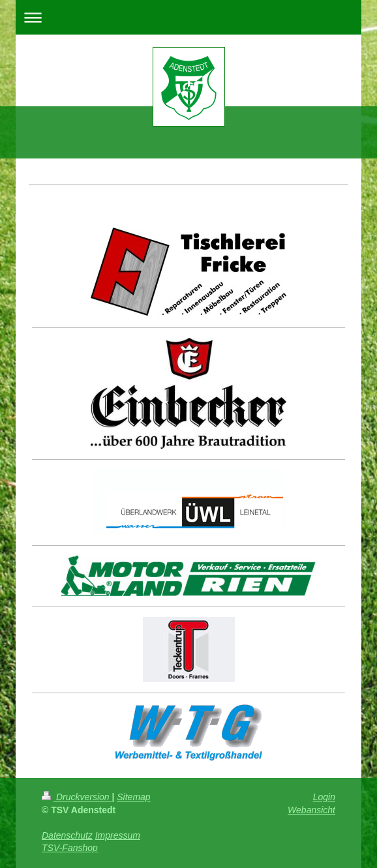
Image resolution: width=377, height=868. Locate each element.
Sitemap (133, 797)
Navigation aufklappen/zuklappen (188, 17)
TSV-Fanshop (70, 848)
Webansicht (311, 810)
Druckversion (77, 797)
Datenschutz (67, 835)
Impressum (118, 835)
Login (324, 797)
